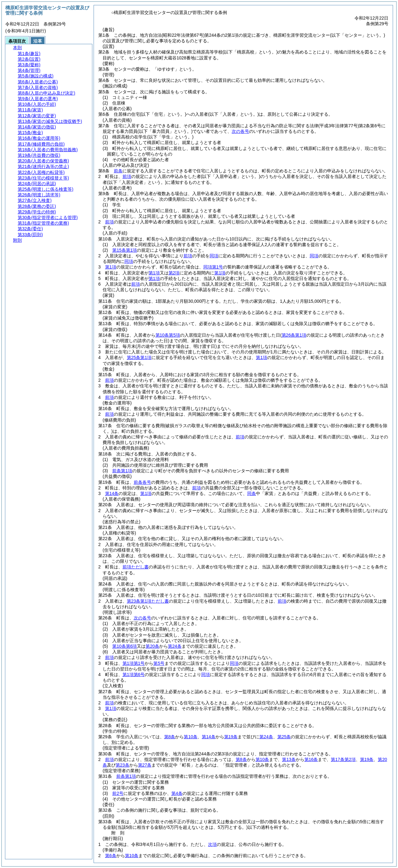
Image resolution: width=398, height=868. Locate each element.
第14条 (112, 493)
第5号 (159, 663)
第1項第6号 (134, 674)
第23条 (123, 765)
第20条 (152, 646)
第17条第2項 (343, 759)
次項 (212, 844)
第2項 (174, 273)
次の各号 (240, 131)
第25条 (284, 737)
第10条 (191, 737)
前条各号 (142, 482)
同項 (214, 256)
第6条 (111, 856)
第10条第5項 (168, 335)
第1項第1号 (134, 663)
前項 (127, 176)
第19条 (231, 737)
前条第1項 (122, 471)
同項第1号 (213, 267)
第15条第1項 (125, 250)
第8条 (170, 737)
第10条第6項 (125, 646)
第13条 (289, 759)
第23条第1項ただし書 (148, 601)
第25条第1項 (139, 357)
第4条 (177, 793)
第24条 (175, 646)
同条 (252, 493)
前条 (118, 171)
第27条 (145, 765)
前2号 (118, 793)
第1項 (111, 267)
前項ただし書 (136, 567)
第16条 (311, 759)
